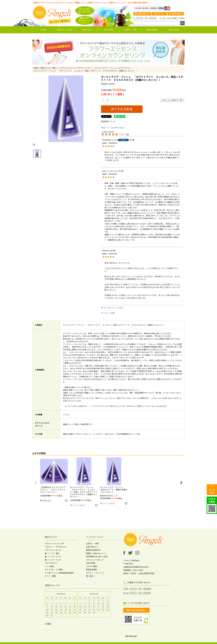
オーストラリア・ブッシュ (106, 68)
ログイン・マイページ (95, 573)
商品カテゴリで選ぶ (65, 30)
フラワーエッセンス (53, 550)
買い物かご (91, 576)
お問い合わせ (174, 30)
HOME (43, 30)
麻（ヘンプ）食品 (52, 553)
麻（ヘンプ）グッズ (53, 557)
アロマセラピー (51, 563)
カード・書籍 (50, 576)
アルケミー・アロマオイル (56, 547)
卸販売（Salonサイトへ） (96, 553)
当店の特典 (109, 30)
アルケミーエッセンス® (55, 544)
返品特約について (108, 121)
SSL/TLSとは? (131, 636)
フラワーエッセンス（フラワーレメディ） (76, 68)
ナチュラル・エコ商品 (54, 570)
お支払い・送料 (130, 30)
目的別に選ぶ (87, 30)
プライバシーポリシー (95, 560)
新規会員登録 (152, 30)
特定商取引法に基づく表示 (97, 557)
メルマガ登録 (91, 566)
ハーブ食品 (49, 566)
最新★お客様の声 (93, 550)
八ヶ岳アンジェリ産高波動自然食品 (59, 573)
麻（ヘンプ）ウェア (53, 560)
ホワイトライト (125, 68)
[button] (36, 483)
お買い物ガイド (92, 547)
